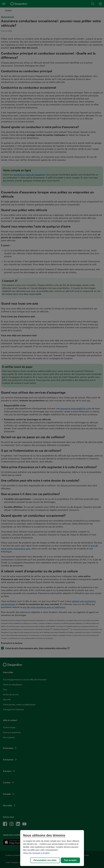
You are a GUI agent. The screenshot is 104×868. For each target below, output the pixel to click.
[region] (52, 848)
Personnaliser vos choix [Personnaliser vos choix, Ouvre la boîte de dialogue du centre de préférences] (45, 860)
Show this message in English (36, 853)
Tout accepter (70, 860)
